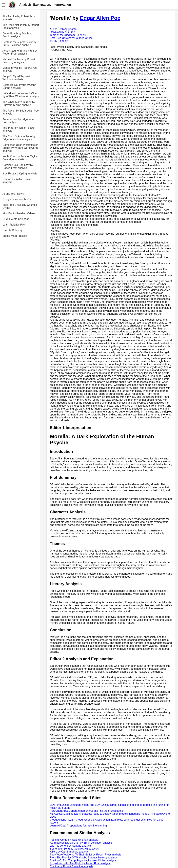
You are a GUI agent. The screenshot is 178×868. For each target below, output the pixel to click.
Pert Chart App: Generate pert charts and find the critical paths (86, 811)
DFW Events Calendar (16, 219)
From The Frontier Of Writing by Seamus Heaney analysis (84, 858)
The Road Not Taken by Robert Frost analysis (21, 26)
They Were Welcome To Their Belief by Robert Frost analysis (86, 855)
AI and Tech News (13, 194)
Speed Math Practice (15, 236)
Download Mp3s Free (62, 32)
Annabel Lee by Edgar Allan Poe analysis (19, 121)
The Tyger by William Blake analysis (19, 129)
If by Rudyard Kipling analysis (20, 174)
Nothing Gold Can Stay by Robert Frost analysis (18, 166)
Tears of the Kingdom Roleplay (68, 35)
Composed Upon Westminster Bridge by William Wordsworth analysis (20, 148)
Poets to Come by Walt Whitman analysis (74, 840)
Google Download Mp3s (17, 199)
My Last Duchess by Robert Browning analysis (19, 61)
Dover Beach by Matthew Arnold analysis (17, 35)
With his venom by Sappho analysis (71, 846)
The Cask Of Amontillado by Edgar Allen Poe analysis (19, 138)
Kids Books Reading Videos (19, 213)
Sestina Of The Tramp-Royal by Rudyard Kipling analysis (83, 861)
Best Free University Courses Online (20, 206)
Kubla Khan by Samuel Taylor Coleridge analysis (20, 158)
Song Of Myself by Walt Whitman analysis (16, 78)
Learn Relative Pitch (14, 225)
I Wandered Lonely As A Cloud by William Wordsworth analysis (21, 95)
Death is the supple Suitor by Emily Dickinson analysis (19, 44)
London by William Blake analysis (17, 181)
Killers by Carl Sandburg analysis (69, 852)
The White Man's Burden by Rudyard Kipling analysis (19, 104)
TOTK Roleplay (59, 41)
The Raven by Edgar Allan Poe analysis (21, 112)
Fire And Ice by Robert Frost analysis (19, 18)
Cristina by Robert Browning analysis (71, 866)
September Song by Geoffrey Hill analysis (74, 849)
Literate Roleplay (12, 230)
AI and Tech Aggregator (64, 29)
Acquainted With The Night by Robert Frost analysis (20, 52)
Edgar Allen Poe (100, 18)
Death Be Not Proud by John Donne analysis (19, 86)
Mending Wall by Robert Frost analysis (20, 69)
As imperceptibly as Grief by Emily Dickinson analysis (81, 843)
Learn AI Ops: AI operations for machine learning (78, 826)
